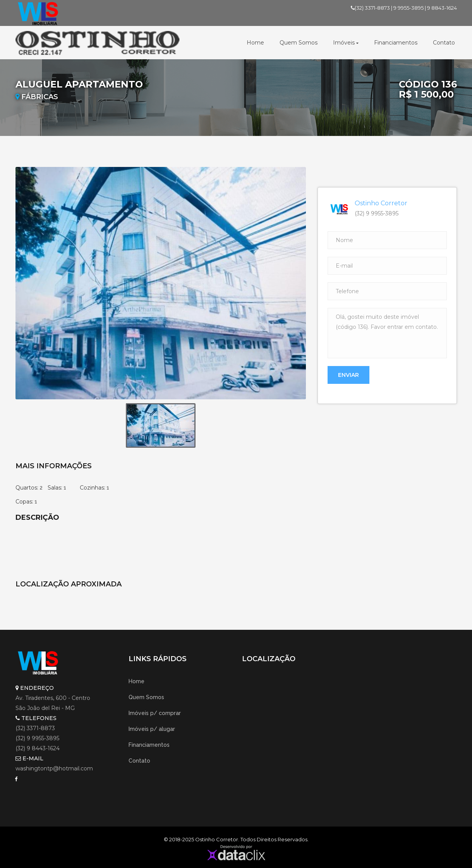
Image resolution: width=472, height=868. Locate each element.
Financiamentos (396, 43)
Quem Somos (299, 43)
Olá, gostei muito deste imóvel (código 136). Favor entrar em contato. (387, 333)
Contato (444, 43)
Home (255, 43)
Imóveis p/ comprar (155, 713)
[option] (161, 283)
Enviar (348, 375)
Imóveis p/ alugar (152, 729)
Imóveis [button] (346, 43)
